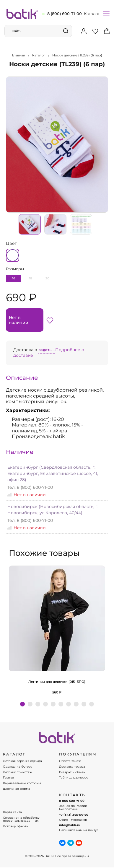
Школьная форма (17, 789)
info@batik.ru (70, 825)
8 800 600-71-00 (72, 801)
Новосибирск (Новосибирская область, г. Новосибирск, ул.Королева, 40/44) (53, 510)
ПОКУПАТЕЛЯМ (78, 754)
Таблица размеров (74, 778)
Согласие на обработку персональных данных (21, 819)
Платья (8, 778)
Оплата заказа (70, 761)
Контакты (73, 795)
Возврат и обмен (72, 772)
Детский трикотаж (17, 772)
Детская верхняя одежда (22, 761)
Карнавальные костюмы (22, 783)
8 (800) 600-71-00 (65, 14)
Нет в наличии (19, 320)
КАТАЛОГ (14, 754)
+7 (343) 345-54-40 (74, 815)
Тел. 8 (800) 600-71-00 (30, 487)
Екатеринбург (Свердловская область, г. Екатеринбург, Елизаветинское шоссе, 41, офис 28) (53, 473)
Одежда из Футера (18, 767)
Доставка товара (72, 767)
